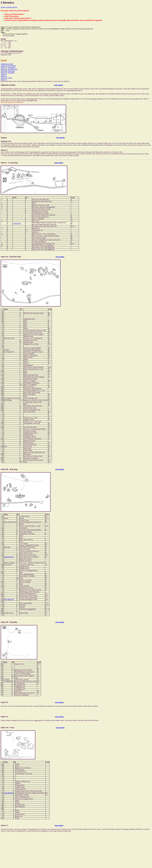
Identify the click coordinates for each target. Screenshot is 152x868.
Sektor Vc (4, 80)
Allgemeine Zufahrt (7, 64)
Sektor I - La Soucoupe (8, 67)
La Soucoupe (17, 223)
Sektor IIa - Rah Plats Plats (9, 69)
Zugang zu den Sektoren (8, 66)
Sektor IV (4, 74)
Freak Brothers (9, 793)
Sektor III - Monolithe (8, 73)
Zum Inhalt (59, 85)
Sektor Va (4, 76)
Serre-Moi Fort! (9, 599)
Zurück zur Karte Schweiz (9, 7)
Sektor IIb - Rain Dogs (8, 71)
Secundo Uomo (9, 557)
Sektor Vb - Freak (6, 78)
